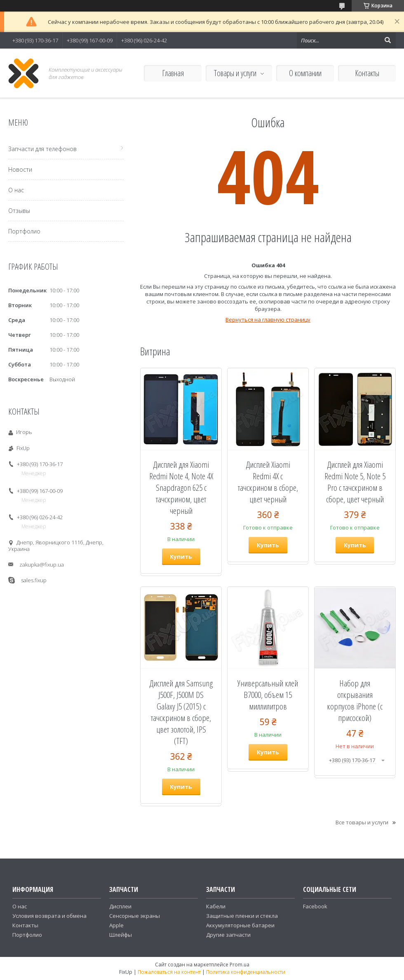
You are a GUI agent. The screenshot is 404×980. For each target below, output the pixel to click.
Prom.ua (240, 965)
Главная (173, 73)
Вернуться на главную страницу (268, 320)
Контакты (367, 73)
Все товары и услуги (362, 822)
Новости (20, 169)
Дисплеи (120, 906)
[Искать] (388, 40)
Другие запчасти (228, 935)
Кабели (216, 906)
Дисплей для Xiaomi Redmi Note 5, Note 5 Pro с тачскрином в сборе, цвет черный (355, 482)
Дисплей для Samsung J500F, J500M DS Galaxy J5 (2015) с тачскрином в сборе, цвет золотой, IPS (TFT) (181, 712)
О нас (16, 190)
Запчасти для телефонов (42, 149)
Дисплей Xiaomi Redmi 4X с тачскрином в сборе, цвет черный (268, 482)
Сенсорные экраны (135, 916)
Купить (181, 556)
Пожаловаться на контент (169, 972)
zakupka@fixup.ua (42, 565)
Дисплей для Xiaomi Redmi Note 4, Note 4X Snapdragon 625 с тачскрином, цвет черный (181, 488)
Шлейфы (121, 935)
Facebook (315, 906)
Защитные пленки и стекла (242, 916)
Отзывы (19, 211)
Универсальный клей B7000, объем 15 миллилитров (268, 695)
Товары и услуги (235, 73)
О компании (305, 73)
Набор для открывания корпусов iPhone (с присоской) (355, 700)
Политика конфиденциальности (246, 972)
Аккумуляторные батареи (240, 925)
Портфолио (24, 231)
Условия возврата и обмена (49, 916)
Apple (116, 925)
